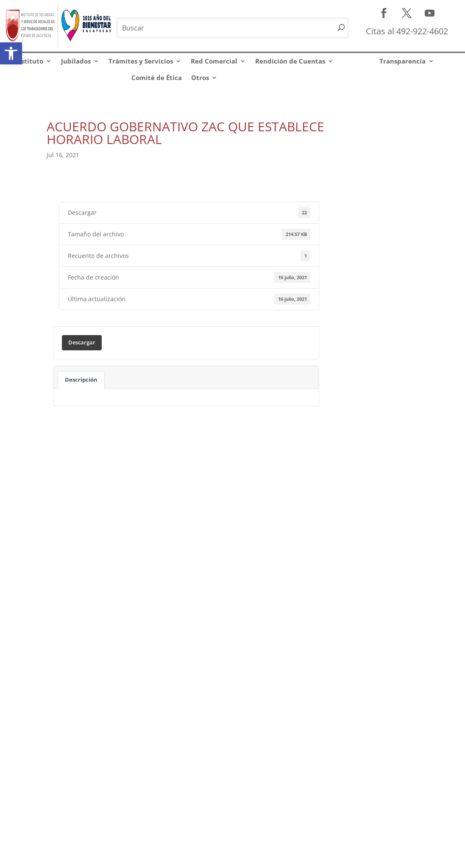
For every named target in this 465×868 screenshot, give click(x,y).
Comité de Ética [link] (157, 78)
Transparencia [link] (402, 61)
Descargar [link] (82, 342)
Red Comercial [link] (214, 61)
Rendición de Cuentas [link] (290, 61)
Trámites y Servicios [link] (141, 61)
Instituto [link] (29, 61)
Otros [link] (200, 78)
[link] (11, 53)
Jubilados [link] (76, 61)
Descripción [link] (81, 380)
